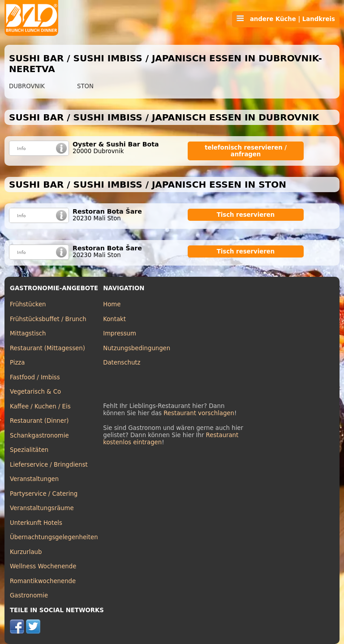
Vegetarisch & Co (35, 392)
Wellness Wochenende (43, 566)
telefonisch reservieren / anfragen (246, 151)
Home (112, 304)
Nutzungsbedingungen (137, 348)
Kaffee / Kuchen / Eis (40, 406)
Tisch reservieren (246, 215)
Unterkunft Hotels (36, 523)
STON (85, 86)
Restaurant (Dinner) (39, 421)
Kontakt (114, 319)
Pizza (17, 363)
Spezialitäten (29, 450)
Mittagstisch (28, 333)
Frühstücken (28, 304)
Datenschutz (122, 363)
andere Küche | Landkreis (286, 19)
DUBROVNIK (27, 86)
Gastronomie (29, 595)
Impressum (120, 333)
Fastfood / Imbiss (35, 377)
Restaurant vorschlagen (199, 413)
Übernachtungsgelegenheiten (54, 537)
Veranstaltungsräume (42, 508)
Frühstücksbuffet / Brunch (48, 319)
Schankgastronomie (39, 436)
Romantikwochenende (43, 581)
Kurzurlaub (26, 552)
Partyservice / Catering (44, 494)
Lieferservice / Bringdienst (49, 465)
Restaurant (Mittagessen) (47, 348)
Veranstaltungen (34, 479)
